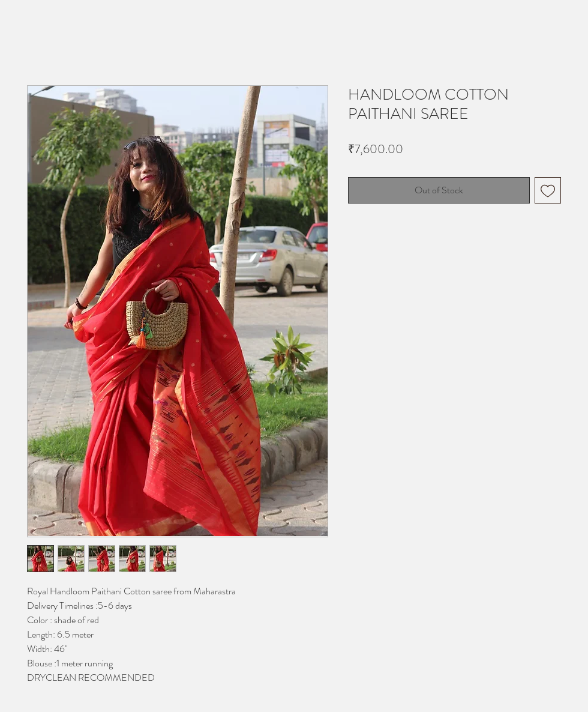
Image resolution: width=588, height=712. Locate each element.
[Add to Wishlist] (548, 190)
